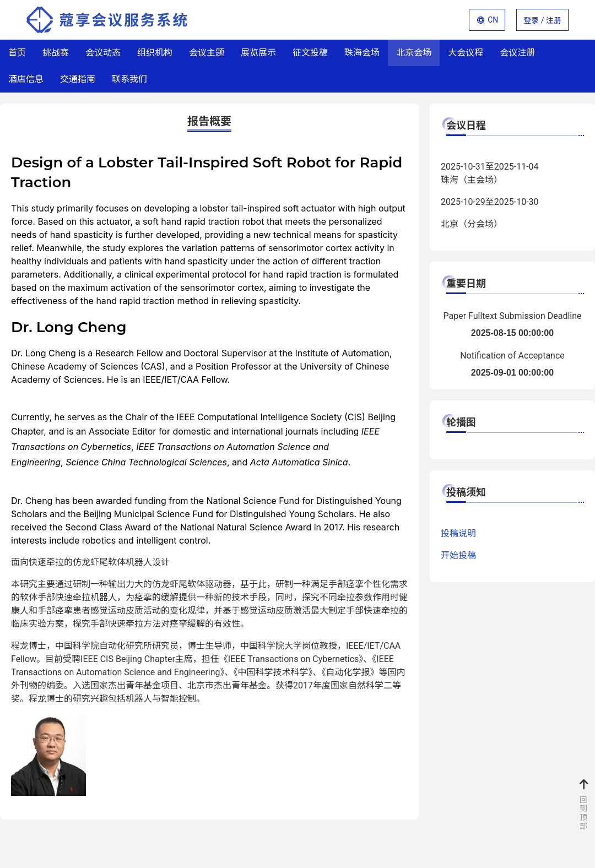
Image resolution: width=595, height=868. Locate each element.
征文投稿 (310, 53)
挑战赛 (56, 53)
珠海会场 (362, 53)
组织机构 (155, 53)
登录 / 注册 (542, 20)
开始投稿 (458, 555)
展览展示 (258, 53)
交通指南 (78, 79)
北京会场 (414, 53)
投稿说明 (458, 533)
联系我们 (129, 79)
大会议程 (466, 53)
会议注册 (517, 53)
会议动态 (103, 53)
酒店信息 (26, 79)
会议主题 (207, 53)
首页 (17, 53)
